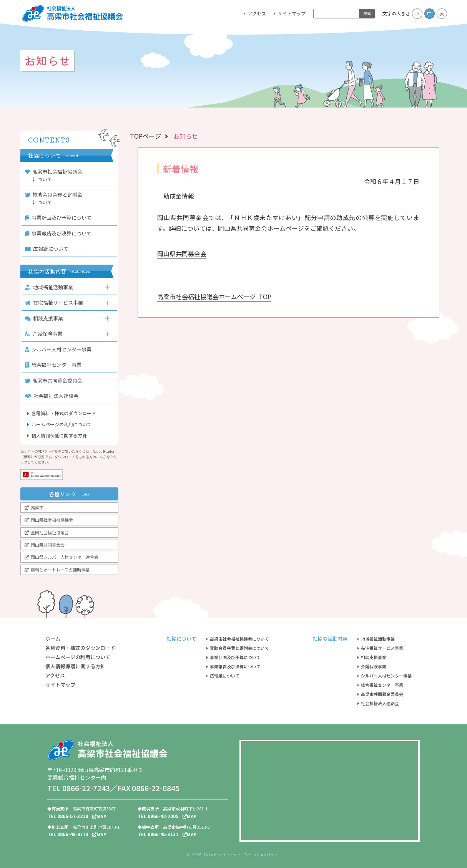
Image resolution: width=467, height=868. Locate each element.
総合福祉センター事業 (55, 365)
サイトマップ (292, 13)
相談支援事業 (46, 318)
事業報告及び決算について (60, 233)
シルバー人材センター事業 (60, 349)
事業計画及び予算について (60, 218)
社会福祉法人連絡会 (53, 396)
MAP (99, 816)
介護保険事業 (45, 334)
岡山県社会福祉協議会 (52, 520)
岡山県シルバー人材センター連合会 (65, 557)
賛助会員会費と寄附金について (55, 198)
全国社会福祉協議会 (50, 532)
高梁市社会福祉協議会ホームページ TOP (214, 297)
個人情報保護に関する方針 (59, 435)
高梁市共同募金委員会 (55, 380)
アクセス (257, 13)
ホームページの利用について (61, 424)
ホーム (53, 639)
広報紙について (48, 249)
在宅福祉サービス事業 (56, 302)
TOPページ (145, 136)
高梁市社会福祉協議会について (55, 175)
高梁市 (37, 507)
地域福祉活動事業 (51, 287)
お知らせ (186, 136)
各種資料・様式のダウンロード (64, 413)
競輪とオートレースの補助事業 (60, 570)
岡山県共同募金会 (48, 545)
